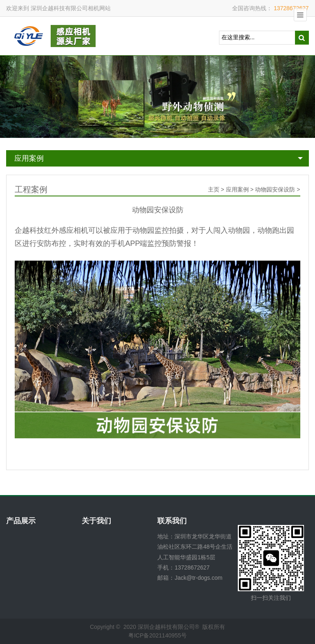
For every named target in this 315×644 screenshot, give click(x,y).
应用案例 (29, 158)
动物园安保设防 (275, 189)
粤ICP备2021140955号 (157, 635)
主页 (214, 189)
